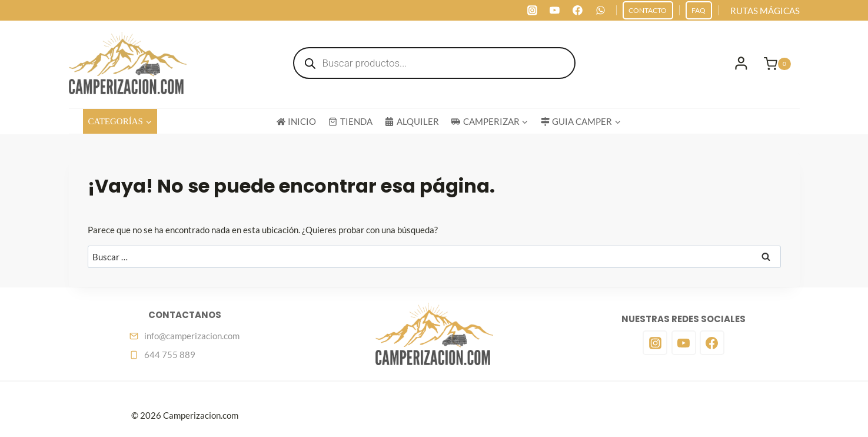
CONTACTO (648, 10)
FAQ (699, 10)
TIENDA (350, 121)
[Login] (741, 63)
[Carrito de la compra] (782, 63)
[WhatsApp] (600, 11)
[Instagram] (532, 11)
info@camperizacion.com (192, 336)
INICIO (297, 121)
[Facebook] (578, 11)
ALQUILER (412, 121)
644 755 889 (170, 355)
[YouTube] (555, 11)
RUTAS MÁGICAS (765, 11)
